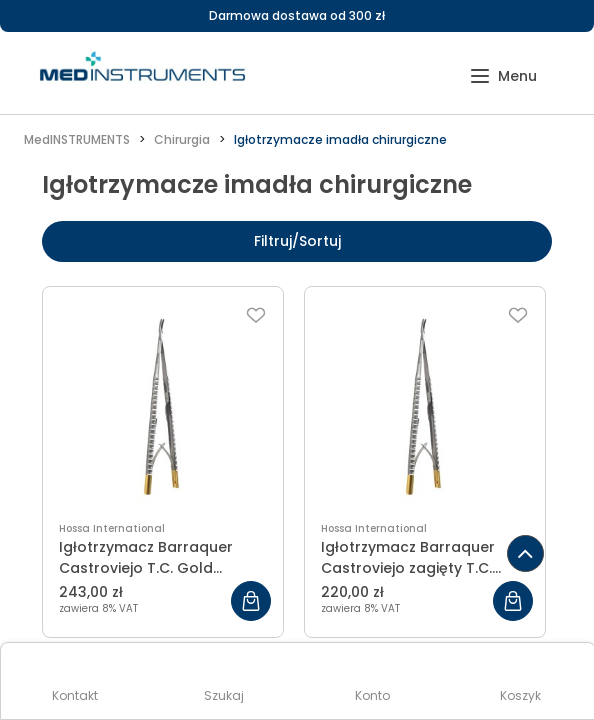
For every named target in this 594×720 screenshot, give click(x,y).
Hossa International (112, 528)
